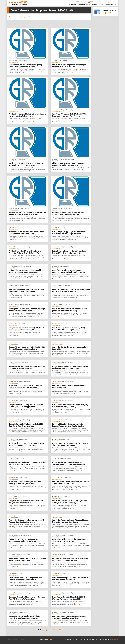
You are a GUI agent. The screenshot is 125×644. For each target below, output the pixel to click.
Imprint (83, 2)
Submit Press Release (84, 4)
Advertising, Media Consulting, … (66, 110)
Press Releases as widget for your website (20, 17)
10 (58, 630)
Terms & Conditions (84, 639)
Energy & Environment (64, 439)
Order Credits (95, 4)
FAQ (66, 639)
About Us (114, 4)
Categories (74, 4)
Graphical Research (14, 62)
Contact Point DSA (94, 639)
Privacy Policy (75, 639)
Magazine (107, 4)
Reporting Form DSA (104, 639)
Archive (101, 4)
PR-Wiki (77, 2)
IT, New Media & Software (21, 61)
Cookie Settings (114, 639)
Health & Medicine (63, 61)
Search (112, 2)
